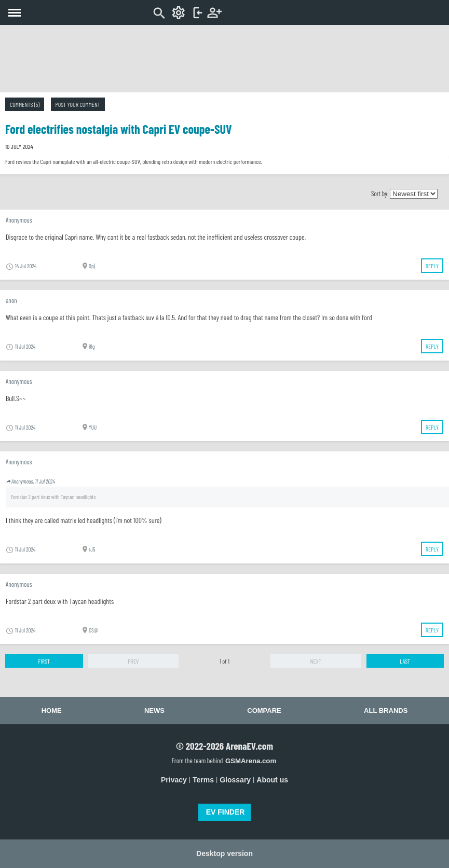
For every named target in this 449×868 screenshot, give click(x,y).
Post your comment (78, 104)
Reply (432, 266)
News (154, 711)
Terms (203, 780)
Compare (264, 711)
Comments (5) (25, 104)
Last (405, 661)
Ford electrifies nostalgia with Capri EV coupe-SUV (119, 129)
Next (316, 661)
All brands (386, 711)
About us (272, 780)
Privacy (174, 780)
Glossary (235, 780)
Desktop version (224, 853)
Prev (133, 661)
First (44, 661)
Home (52, 711)
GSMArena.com (251, 761)
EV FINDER (226, 812)
